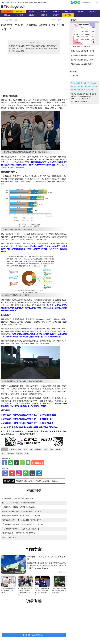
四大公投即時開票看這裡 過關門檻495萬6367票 (8, 591)
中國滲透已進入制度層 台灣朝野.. (83, 55)
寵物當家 (20, 15)
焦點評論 (7, 11)
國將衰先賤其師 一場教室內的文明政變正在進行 (19, 533)
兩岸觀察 (44, 11)
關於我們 (81, 86)
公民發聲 (68, 15)
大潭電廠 (19, 454)
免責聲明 (74, 90)
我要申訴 (39, 2)
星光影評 (32, 15)
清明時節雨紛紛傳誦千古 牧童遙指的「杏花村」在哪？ (22, 520)
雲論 (14, 7)
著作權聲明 (90, 90)
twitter (75, 2)
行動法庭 (19, 11)
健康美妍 (7, 15)
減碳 (31, 449)
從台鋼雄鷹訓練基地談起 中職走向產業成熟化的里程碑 (22, 511)
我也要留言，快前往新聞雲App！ (34, 635)
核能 (51, 449)
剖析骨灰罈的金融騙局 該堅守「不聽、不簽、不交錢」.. (39, 481)
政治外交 (32, 11)
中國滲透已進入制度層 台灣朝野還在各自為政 (19, 507)
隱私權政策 (81, 90)
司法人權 (68, 11)
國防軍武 (56, 11)
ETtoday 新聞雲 (6, 2)
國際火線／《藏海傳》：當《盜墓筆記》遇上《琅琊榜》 (23, 524)
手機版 (45, 2)
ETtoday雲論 (74, 76)
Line (79, 2)
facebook (72, 2)
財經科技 (81, 11)
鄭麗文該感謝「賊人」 (10, 537)
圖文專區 (44, 15)
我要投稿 (32, 2)
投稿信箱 (93, 83)
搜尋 (97, 2)
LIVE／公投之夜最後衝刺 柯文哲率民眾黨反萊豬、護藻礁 (59, 591)
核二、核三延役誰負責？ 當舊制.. (83, 51)
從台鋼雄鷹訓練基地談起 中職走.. (83, 60)
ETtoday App (16, 2)
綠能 (20, 449)
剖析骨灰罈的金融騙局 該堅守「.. (83, 64)
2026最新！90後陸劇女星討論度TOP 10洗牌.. (18, 498)
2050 (46, 449)
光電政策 (11, 454)
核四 (27, 454)
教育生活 (93, 11)
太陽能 (58, 449)
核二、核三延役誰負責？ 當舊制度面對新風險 (19, 503)
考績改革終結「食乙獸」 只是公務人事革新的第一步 (21, 529)
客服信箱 (74, 86)
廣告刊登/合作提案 (91, 86)
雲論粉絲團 (25, 2)
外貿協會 (13, 449)
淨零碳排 (38, 449)
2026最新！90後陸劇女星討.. (81, 47)
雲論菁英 (56, 15)
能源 (25, 449)
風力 (4, 454)
